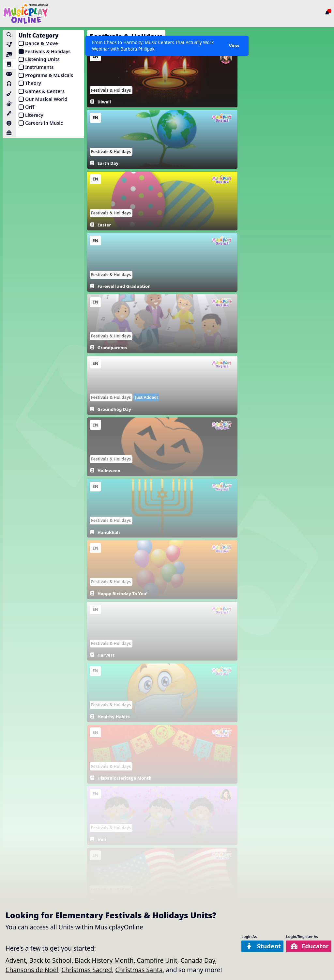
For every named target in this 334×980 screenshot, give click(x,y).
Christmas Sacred (87, 970)
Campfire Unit (157, 960)
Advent (16, 960)
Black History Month (104, 960)
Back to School (51, 960)
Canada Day (198, 960)
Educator (309, 946)
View (234, 46)
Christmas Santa (139, 970)
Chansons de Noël (32, 970)
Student (261, 946)
